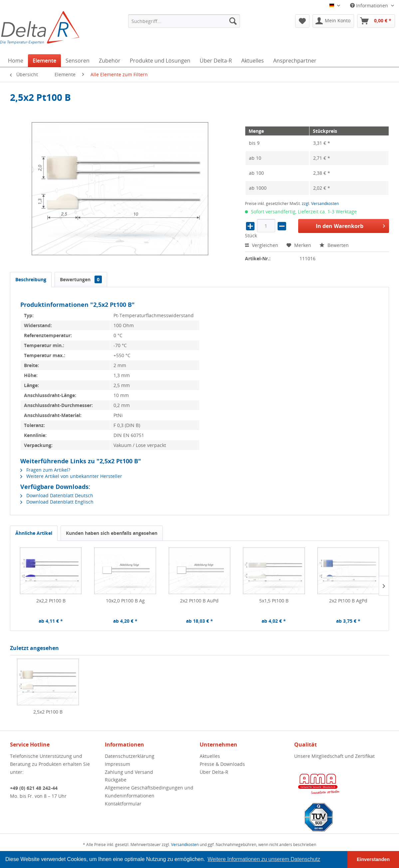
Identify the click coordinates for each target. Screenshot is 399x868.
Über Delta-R (214, 772)
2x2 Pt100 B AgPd (348, 601)
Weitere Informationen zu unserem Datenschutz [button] (264, 859)
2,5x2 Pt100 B (48, 712)
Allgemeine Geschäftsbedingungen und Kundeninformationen (149, 792)
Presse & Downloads (222, 764)
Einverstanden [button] (373, 859)
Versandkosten (185, 845)
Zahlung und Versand (129, 772)
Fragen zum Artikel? (45, 470)
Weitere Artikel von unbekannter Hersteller (71, 476)
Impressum (117, 764)
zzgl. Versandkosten (320, 204)
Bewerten (334, 245)
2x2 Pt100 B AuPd (199, 601)
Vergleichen (262, 245)
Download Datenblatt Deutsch (57, 495)
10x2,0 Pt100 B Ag (125, 601)
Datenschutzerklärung (130, 756)
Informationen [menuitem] (370, 5)
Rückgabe (116, 780)
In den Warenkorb (350, 225)
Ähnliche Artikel (34, 533)
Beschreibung (31, 279)
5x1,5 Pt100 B (274, 601)
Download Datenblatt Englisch (57, 502)
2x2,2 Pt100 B (51, 601)
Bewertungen (81, 279)
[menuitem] (184, 21)
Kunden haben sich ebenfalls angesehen (112, 533)
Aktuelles (210, 756)
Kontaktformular (123, 804)
